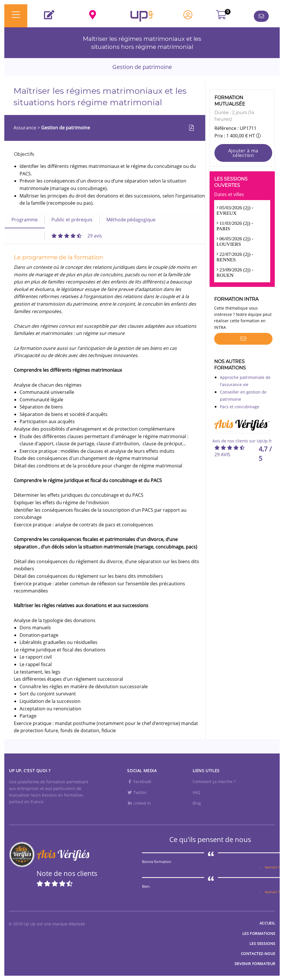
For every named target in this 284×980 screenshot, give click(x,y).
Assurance (25, 128)
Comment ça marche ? (214, 781)
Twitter (137, 792)
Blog (197, 803)
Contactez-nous (258, 954)
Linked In (139, 803)
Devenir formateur (255, 964)
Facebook (139, 781)
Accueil (267, 923)
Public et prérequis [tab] (72, 220)
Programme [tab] (25, 220)
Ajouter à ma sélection (243, 153)
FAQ (196, 792)
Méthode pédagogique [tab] (131, 220)
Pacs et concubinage (240, 407)
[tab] (77, 236)
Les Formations (259, 933)
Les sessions (262, 943)
